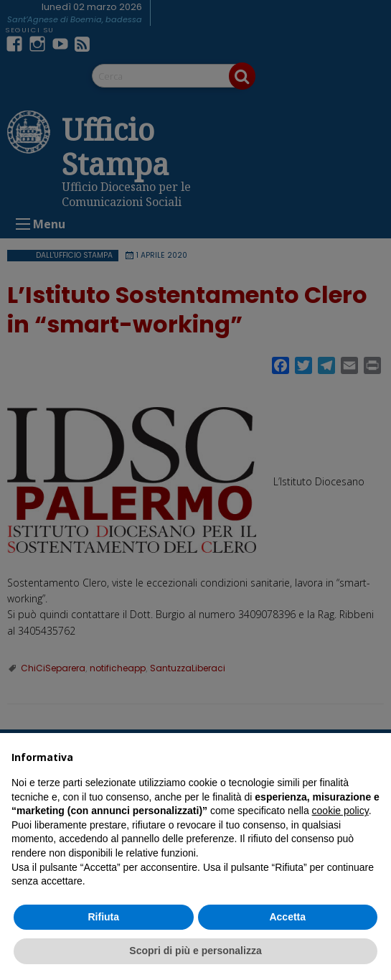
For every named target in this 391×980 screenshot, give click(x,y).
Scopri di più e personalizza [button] (195, 951)
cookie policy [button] (340, 811)
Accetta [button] (287, 917)
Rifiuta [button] (103, 917)
